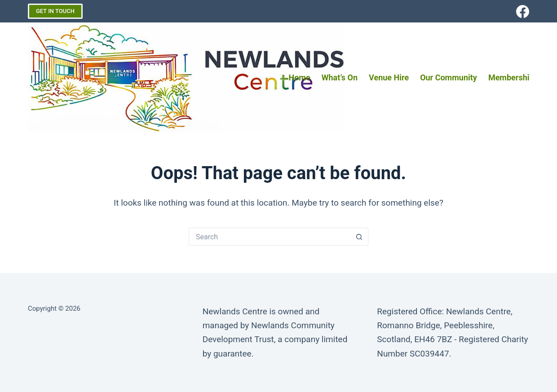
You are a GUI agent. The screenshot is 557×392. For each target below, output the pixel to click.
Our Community (449, 77)
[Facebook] (523, 11)
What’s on (340, 77)
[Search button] (359, 237)
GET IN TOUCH (55, 11)
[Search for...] (270, 237)
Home (300, 77)
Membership (511, 77)
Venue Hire (389, 77)
